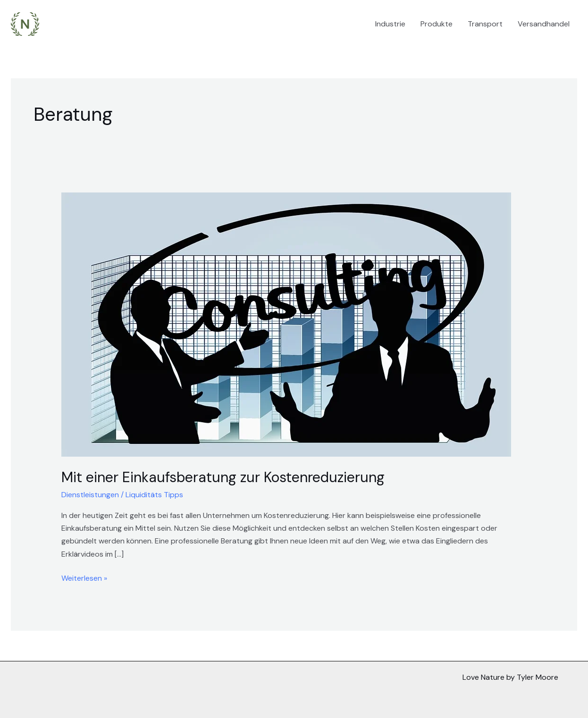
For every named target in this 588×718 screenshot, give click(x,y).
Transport (485, 24)
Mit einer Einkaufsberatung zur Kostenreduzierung (223, 477)
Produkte (437, 24)
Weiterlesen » (84, 577)
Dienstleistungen (90, 495)
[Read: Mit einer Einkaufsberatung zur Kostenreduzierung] (286, 324)
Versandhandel (544, 24)
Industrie (390, 24)
